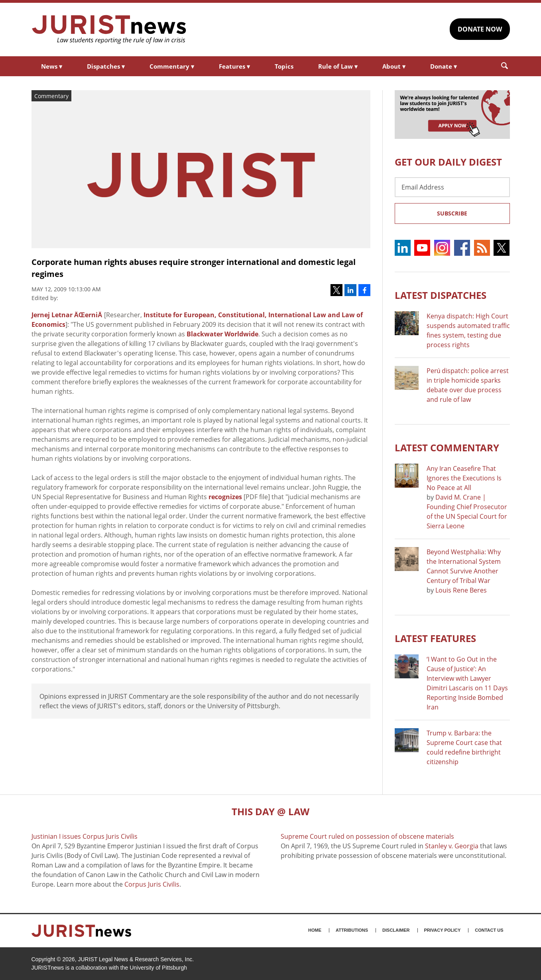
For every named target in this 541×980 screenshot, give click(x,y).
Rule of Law (338, 66)
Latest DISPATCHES (441, 295)
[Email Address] (452, 187)
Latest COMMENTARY (447, 448)
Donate (444, 66)
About (394, 66)
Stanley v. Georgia (452, 846)
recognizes (225, 497)
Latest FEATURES (435, 638)
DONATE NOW (480, 29)
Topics (284, 66)
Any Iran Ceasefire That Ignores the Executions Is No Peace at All (464, 478)
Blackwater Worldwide (222, 334)
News (52, 66)
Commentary (172, 66)
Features (234, 66)
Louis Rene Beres (461, 590)
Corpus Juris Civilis (152, 884)
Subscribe (452, 213)
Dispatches (106, 66)
